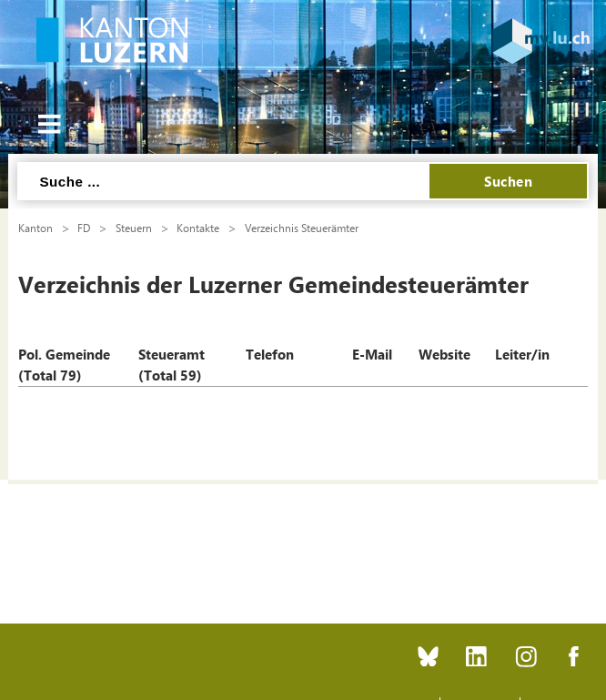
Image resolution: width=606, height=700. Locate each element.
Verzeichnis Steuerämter (302, 228)
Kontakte (198, 228)
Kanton (35, 228)
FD (84, 228)
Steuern (134, 228)
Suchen (508, 181)
